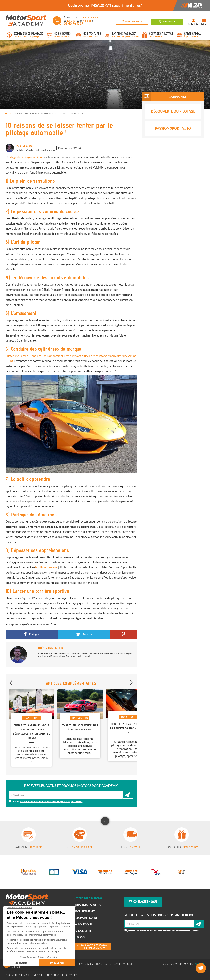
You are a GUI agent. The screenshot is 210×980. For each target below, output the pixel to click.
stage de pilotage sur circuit (27, 157)
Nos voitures (92, 34)
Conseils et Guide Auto (173, 146)
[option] (105, 5)
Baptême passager (124, 34)
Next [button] (131, 681)
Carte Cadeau (193, 34)
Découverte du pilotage (173, 113)
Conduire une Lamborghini (46, 356)
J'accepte (46, 802)
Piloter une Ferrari (17, 356)
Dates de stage (132, 22)
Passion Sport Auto (173, 129)
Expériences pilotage (28, 34)
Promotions (167, 22)
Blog (79, 937)
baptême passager (47, 567)
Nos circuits (62, 34)
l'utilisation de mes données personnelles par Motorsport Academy (52, 802)
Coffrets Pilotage (161, 34)
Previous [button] (11, 681)
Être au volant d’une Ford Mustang (85, 356)
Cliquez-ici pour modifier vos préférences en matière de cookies (41, 975)
